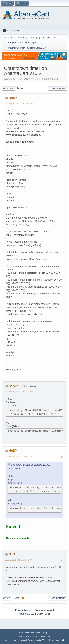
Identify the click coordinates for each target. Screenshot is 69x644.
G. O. (12, 554)
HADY (13, 98)
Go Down (8, 88)
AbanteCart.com (28, 614)
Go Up (7, 598)
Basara (14, 386)
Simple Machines (43, 636)
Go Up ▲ (46, 633)
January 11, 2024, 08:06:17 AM (19, 456)
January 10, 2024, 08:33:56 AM (19, 104)
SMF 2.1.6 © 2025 (26, 636)
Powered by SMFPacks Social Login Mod (46, 640)
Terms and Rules (32, 633)
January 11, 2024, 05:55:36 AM (19, 392)
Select (16, 406)
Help (21, 633)
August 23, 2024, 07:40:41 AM (19, 560)
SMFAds (9, 640)
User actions (57, 88)
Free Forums (21, 640)
